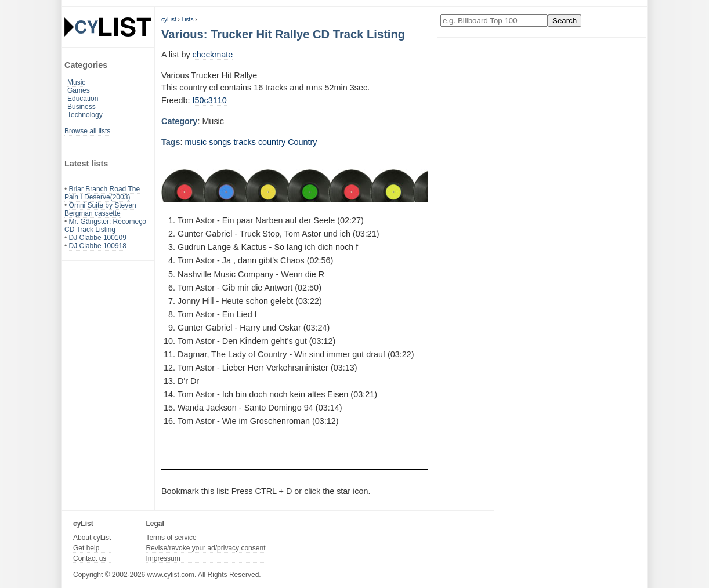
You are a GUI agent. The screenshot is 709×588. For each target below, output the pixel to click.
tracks (245, 142)
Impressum (163, 558)
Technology (85, 115)
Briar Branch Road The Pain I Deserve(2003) (102, 193)
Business (82, 107)
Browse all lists (87, 131)
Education (83, 99)
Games (79, 90)
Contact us (90, 558)
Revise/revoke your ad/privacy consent (205, 548)
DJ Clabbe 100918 (98, 246)
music (196, 142)
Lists (188, 19)
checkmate (213, 55)
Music (76, 82)
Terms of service (171, 538)
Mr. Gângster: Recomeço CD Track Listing (105, 226)
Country (302, 142)
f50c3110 (210, 100)
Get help (86, 548)
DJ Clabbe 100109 (98, 238)
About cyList (92, 538)
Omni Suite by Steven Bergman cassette (100, 209)
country (272, 142)
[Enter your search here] (494, 21)
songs (220, 142)
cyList (169, 19)
